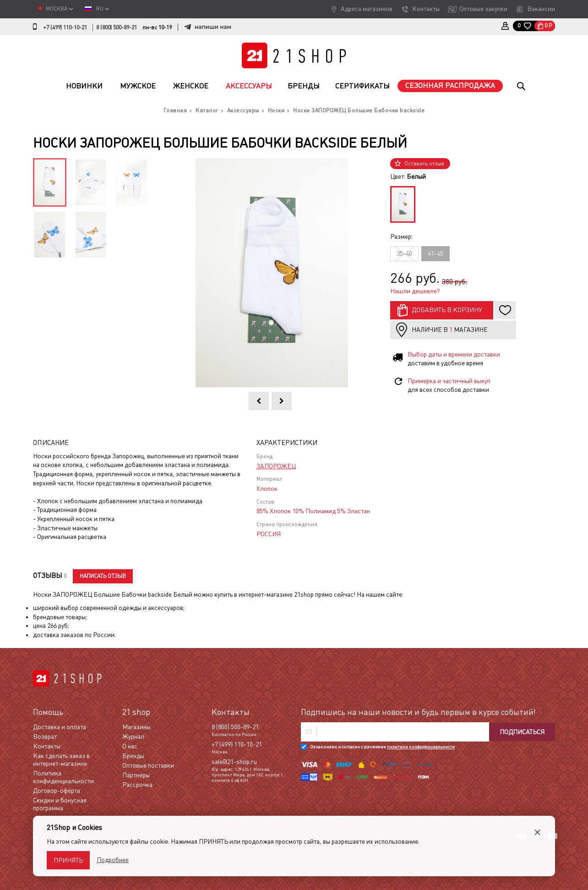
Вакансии (541, 9)
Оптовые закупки (483, 9)
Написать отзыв (103, 576)
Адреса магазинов (367, 9)
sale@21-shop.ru (234, 762)
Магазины (136, 727)
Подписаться (522, 732)
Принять (68, 860)
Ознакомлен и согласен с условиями (382, 747)
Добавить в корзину (447, 310)
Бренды (304, 86)
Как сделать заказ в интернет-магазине (61, 760)
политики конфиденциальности (421, 747)
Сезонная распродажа (450, 85)
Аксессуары (249, 86)
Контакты (426, 9)
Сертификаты (362, 86)
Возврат (45, 736)
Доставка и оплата (60, 727)
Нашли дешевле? (415, 291)
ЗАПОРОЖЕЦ (276, 466)
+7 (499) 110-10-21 (65, 27)
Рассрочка (137, 785)
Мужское (138, 86)
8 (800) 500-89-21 (117, 27)
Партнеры (136, 775)
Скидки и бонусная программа (60, 804)
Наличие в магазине (450, 330)
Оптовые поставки (148, 765)
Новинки (84, 86)
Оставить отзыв (424, 164)
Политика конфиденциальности (63, 777)
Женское (191, 86)
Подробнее (113, 860)
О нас (130, 746)
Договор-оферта (57, 791)
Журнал (133, 736)
